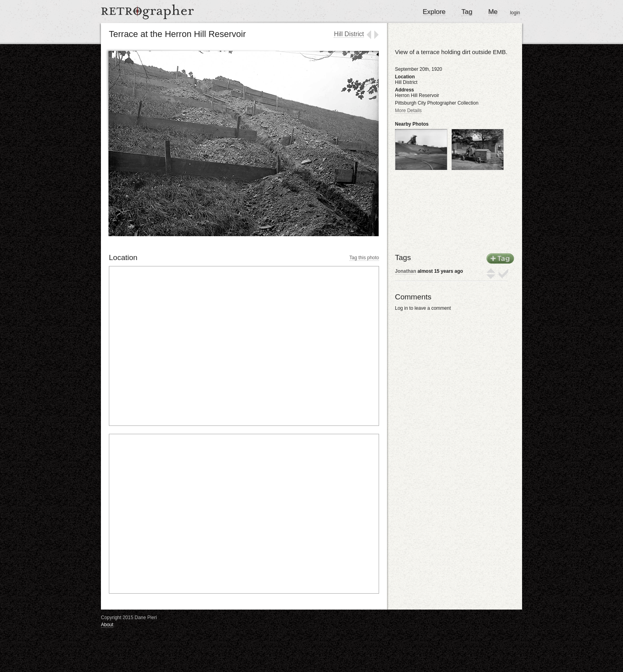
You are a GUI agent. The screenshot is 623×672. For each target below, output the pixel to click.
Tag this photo (364, 258)
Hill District (349, 34)
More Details (408, 111)
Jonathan (405, 271)
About (107, 625)
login (515, 13)
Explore (434, 12)
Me (493, 12)
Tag (467, 12)
